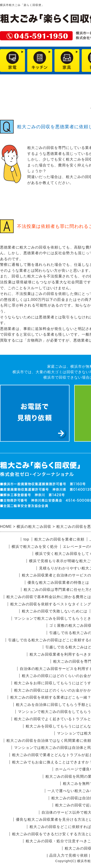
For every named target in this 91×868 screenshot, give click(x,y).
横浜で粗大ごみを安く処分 (35, 547)
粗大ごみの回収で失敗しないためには (55, 611)
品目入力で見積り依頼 (69, 855)
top (26, 539)
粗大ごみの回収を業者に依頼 (59, 539)
